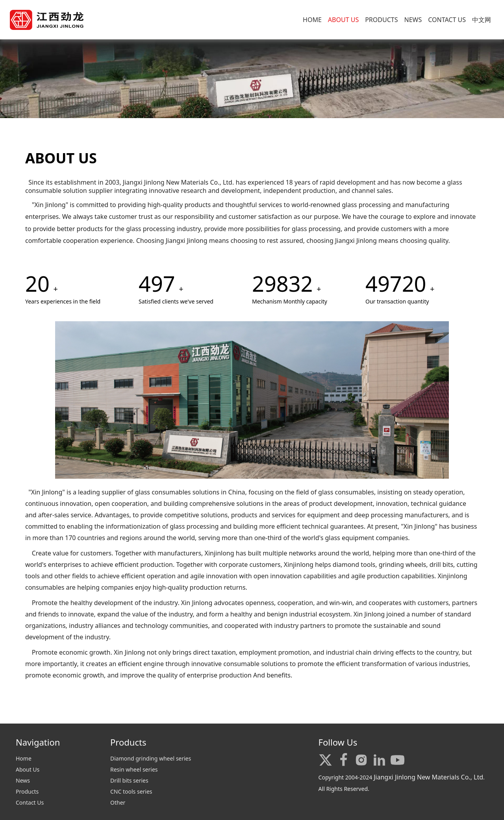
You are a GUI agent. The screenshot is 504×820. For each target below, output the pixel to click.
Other (118, 802)
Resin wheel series (134, 769)
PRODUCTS (381, 20)
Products (27, 791)
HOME (312, 20)
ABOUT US (343, 20)
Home (24, 758)
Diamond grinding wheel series (151, 758)
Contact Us (30, 802)
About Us (28, 769)
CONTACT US (447, 20)
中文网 (482, 20)
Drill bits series (129, 780)
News (23, 780)
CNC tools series (131, 791)
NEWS (413, 20)
